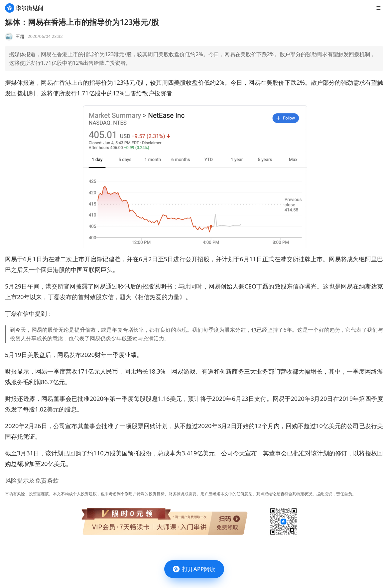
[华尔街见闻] (24, 8)
